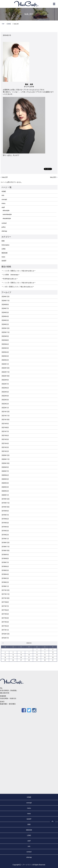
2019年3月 (5, 531)
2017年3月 (5, 622)
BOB (9, 24)
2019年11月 (6, 503)
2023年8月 (5, 340)
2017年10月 (6, 598)
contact (4, 223)
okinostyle (6, 210)
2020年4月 (5, 483)
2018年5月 (5, 570)
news (3, 257)
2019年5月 (5, 523)
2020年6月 (5, 475)
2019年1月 (5, 539)
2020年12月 (6, 455)
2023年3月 (5, 356)
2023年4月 (5, 352)
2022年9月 (5, 380)
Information (5, 245)
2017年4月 (5, 618)
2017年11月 (6, 594)
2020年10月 (6, 463)
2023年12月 (6, 328)
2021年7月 (5, 431)
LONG (3, 249)
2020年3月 (5, 487)
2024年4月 (5, 316)
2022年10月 (6, 376)
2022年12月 (6, 368)
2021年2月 (5, 451)
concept (4, 199)
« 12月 (3, 643)
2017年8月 (5, 602)
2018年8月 (5, 559)
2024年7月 (5, 308)
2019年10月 (6, 507)
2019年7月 (5, 515)
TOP (3, 24)
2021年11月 (6, 416)
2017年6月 (5, 610)
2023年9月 (5, 336)
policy (4, 227)
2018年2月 (5, 582)
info (3, 195)
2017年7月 (5, 606)
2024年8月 (5, 305)
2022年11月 (6, 372)
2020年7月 (5, 471)
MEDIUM (4, 253)
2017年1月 (5, 630)
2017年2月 (5, 626)
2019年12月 (6, 499)
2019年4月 (5, 527)
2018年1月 (5, 586)
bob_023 (53, 177)
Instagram (34, 710)
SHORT (4, 261)
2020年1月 (5, 495)
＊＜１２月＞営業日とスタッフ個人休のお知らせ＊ (19, 271)
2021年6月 (5, 435)
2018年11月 (6, 547)
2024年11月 (6, 301)
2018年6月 (5, 566)
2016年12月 (6, 634)
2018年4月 (5, 574)
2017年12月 (6, 590)
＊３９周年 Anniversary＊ (11, 275)
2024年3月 (5, 320)
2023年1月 (5, 364)
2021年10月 (6, 420)
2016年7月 (5, 638)
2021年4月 (5, 443)
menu (3, 203)
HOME (4, 191)
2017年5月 (5, 614)
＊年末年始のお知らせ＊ (10, 279)
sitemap (4, 231)
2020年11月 (6, 459)
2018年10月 (6, 551)
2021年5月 (5, 439)
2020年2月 (5, 491)
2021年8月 (5, 428)
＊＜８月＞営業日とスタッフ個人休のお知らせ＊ (18, 287)
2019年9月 (5, 511)
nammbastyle (7, 214)
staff (3, 207)
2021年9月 (5, 424)
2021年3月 (5, 447)
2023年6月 (5, 344)
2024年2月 (5, 324)
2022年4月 (5, 396)
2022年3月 (5, 400)
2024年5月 (5, 312)
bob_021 (5, 177)
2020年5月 (5, 479)
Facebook (24, 710)
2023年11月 (6, 332)
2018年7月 (5, 562)
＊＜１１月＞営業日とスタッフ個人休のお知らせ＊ (19, 283)
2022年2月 (5, 404)
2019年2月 (5, 535)
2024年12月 (6, 297)
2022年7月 (5, 384)
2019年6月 (5, 519)
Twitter (29, 710)
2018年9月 (5, 555)
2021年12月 (6, 412)
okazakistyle (7, 218)
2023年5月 (5, 348)
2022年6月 (5, 388)
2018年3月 (5, 578)
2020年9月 (5, 467)
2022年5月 (5, 392)
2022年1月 (5, 408)
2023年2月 (5, 360)
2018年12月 (6, 543)
